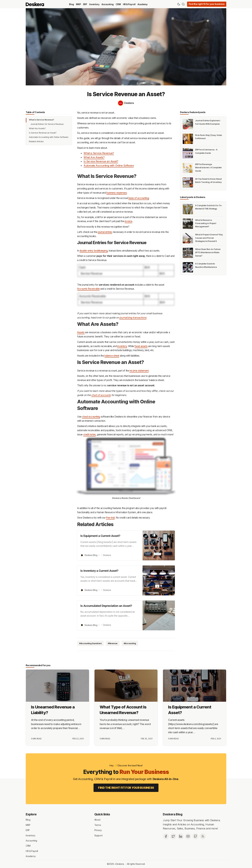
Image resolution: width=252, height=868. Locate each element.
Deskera (120, 864)
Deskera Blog (173, 814)
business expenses (117, 193)
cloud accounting (91, 417)
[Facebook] (166, 836)
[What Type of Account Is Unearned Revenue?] (126, 686)
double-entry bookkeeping (94, 251)
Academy (142, 4)
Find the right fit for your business (207, 4)
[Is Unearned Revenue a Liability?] (57, 686)
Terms (98, 825)
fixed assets (141, 346)
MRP (78, 4)
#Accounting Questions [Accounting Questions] (90, 643)
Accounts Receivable (88, 289)
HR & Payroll (129, 4)
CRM (118, 4)
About (97, 820)
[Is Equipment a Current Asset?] (195, 686)
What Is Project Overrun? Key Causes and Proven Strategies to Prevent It (209, 238)
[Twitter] (173, 836)
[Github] (195, 836)
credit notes (90, 434)
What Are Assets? (37, 128)
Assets (81, 332)
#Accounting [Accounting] (130, 643)
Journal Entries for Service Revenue (47, 124)
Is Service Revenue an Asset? (43, 133)
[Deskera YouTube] (188, 836)
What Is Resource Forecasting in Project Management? (206, 223)
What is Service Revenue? (99, 153)
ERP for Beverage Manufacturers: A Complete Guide (208, 168)
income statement (139, 371)
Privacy (98, 830)
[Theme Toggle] (179, 4)
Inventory (94, 4)
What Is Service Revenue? (41, 120)
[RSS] (203, 836)
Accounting (108, 4)
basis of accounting (139, 198)
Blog (71, 4)
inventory (122, 346)
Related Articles (36, 141)
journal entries (105, 232)
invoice (128, 221)
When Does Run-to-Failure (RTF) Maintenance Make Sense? (208, 253)
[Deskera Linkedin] (181, 836)
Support (98, 835)
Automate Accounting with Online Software (49, 137)
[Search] (183, 4)
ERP (85, 4)
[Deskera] (126, 103)
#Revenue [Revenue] (113, 643)
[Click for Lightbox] (126, 271)
